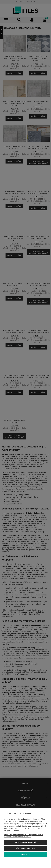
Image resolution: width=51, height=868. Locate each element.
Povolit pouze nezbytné (25, 842)
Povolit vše (26, 854)
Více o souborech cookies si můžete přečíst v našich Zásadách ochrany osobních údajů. (23, 836)
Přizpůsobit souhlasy (25, 848)
